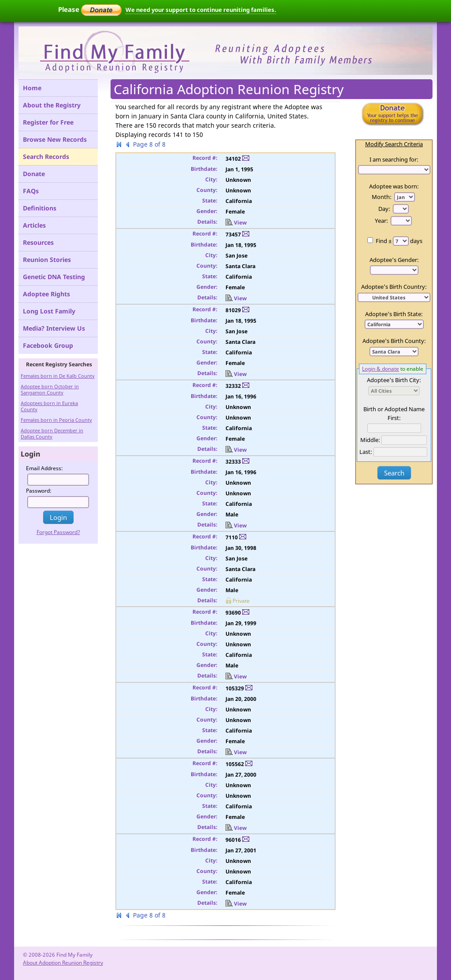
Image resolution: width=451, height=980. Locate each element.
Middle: (370, 440)
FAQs (31, 191)
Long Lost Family (49, 311)
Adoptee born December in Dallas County (52, 433)
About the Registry (52, 105)
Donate (34, 174)
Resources (38, 242)
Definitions (40, 208)
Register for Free (48, 122)
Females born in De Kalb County (58, 376)
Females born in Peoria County (56, 420)
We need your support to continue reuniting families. (201, 10)
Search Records (46, 157)
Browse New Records (55, 139)
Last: (366, 452)
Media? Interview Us (54, 328)
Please (90, 9)
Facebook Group (48, 345)
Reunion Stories (47, 260)
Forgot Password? (58, 532)
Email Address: (44, 468)
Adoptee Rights (46, 294)
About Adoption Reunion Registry (63, 963)
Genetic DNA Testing (54, 277)
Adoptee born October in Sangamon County (50, 389)
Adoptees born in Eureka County (49, 406)
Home (32, 88)
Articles (34, 225)
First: (394, 418)
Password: (39, 491)
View (236, 223)
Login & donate (381, 368)
